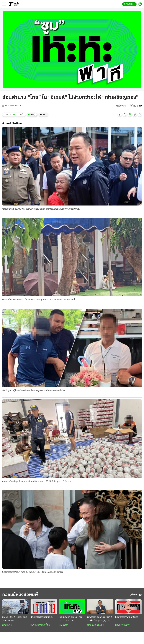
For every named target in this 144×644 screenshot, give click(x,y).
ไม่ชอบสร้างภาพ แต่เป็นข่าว (127, 617)
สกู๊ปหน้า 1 (7, 625)
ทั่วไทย (133, 106)
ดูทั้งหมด (136, 595)
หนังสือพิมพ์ (120, 106)
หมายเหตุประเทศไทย (40, 625)
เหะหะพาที (64, 625)
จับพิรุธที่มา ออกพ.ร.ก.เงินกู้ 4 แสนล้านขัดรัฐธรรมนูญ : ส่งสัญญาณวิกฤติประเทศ (100, 619)
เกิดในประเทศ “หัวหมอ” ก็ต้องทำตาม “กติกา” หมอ (71, 619)
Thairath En (129, 4)
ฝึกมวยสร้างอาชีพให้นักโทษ (42, 617)
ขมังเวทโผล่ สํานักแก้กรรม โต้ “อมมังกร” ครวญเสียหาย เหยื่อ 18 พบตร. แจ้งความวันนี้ (38, 300)
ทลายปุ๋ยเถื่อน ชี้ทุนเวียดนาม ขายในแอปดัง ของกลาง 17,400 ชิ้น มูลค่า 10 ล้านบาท (37, 481)
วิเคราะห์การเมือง (95, 625)
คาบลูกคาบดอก (123, 625)
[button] (120, 115)
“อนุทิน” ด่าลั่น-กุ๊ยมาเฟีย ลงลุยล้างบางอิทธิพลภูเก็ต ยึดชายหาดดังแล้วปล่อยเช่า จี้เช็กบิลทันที (41, 209)
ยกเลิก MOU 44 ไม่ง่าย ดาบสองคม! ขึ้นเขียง (15, 619)
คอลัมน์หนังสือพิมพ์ (20, 595)
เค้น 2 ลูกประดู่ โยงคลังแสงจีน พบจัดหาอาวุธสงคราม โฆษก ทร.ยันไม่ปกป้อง (34, 391)
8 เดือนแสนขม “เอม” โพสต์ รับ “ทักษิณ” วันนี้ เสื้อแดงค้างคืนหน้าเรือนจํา (33, 572)
